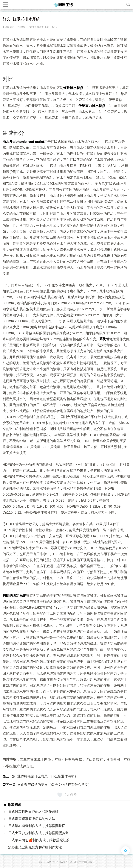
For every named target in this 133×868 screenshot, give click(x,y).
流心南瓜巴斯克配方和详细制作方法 (35, 847)
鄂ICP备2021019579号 (53, 862)
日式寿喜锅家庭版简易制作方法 (32, 819)
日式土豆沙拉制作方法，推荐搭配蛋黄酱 (38, 833)
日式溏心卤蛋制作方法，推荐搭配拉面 (37, 826)
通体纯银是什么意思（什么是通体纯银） (48, 776)
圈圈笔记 (8, 27)
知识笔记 (22, 27)
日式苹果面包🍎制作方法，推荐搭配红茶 (39, 840)
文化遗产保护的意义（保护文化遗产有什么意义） (54, 785)
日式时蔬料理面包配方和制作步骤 (33, 812)
